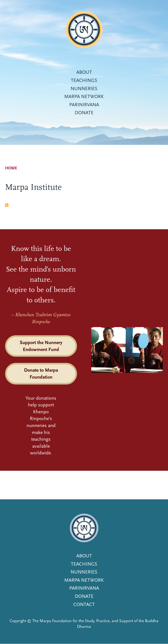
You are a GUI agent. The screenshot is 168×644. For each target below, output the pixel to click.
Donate (84, 113)
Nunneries (84, 88)
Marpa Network (84, 96)
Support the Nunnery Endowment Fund (41, 346)
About (84, 72)
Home (11, 168)
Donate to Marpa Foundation (41, 373)
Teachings (84, 80)
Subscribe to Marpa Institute (7, 205)
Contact (84, 604)
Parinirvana (84, 105)
